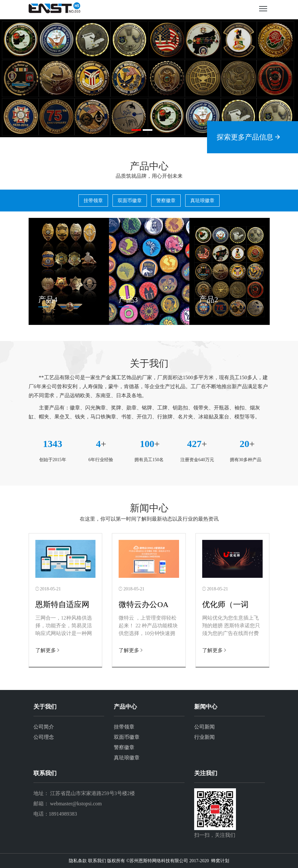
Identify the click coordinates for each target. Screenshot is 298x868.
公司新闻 (204, 727)
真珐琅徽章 (202, 201)
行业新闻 (204, 737)
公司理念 (44, 737)
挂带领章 (93, 201)
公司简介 (44, 727)
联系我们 (97, 861)
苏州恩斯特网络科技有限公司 (159, 861)
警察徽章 (166, 201)
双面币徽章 (130, 201)
